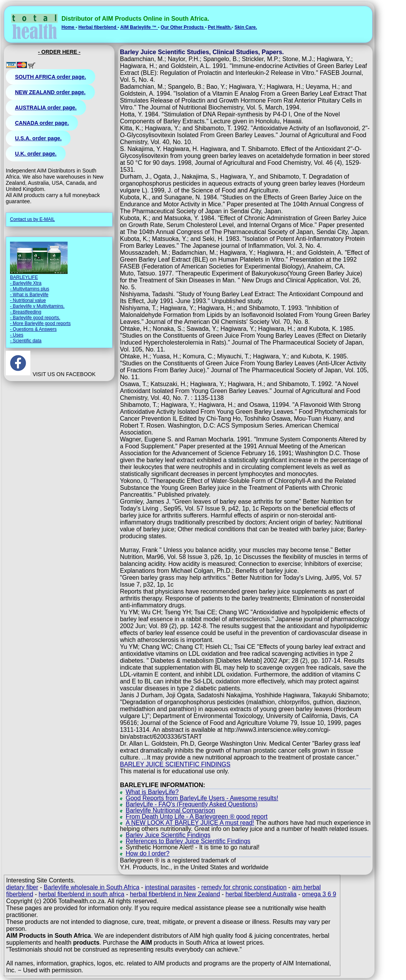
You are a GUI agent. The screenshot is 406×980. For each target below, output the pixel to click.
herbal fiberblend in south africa (82, 894)
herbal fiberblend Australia (261, 894)
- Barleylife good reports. (35, 318)
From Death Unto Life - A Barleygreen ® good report (196, 817)
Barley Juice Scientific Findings (168, 835)
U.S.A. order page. (38, 138)
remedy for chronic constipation (244, 887)
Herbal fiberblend (98, 27)
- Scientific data (26, 341)
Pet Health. (220, 27)
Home (69, 27)
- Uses (17, 335)
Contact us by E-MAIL (32, 219)
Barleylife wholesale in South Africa (92, 887)
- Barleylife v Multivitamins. (37, 306)
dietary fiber (22, 887)
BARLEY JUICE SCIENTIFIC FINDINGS (175, 764)
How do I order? (147, 853)
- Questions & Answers (33, 329)
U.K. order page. (36, 154)
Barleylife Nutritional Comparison (170, 810)
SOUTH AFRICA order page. (51, 77)
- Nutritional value (28, 300)
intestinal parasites (170, 887)
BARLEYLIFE (24, 277)
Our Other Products (183, 27)
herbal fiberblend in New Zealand (175, 894)
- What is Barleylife (29, 295)
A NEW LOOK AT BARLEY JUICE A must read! (190, 823)
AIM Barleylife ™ (139, 27)
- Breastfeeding (26, 312)
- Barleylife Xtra (26, 283)
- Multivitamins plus (30, 289)
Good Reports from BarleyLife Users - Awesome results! (202, 798)
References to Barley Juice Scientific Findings (188, 841)
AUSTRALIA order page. (46, 108)
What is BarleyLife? (152, 792)
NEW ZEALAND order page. (50, 92)
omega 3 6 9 (319, 894)
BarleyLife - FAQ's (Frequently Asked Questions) (192, 804)
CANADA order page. (42, 123)
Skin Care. (246, 27)
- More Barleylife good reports (40, 323)
